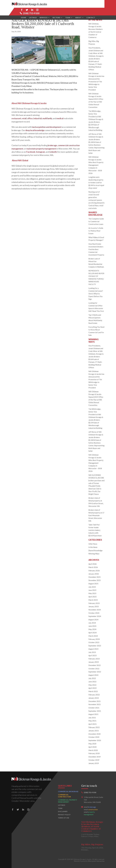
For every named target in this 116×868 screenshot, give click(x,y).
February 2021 (94, 727)
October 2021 (94, 708)
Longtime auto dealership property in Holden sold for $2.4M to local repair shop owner (96, 183)
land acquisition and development (47, 127)
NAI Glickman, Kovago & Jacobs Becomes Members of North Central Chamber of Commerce (92, 826)
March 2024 (93, 636)
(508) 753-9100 (96, 6)
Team (68, 10)
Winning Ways (94, 554)
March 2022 (93, 691)
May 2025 (92, 593)
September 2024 (95, 616)
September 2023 (95, 646)
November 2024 (95, 610)
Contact (91, 10)
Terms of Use (64, 818)
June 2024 (92, 626)
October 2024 (94, 613)
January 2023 (94, 662)
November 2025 (95, 580)
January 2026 (94, 574)
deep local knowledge (35, 130)
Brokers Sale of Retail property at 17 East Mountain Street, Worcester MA (96, 515)
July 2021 (92, 718)
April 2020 (92, 747)
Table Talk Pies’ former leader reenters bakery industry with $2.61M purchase (95, 530)
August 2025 (93, 584)
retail (24, 118)
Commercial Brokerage (68, 792)
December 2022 (95, 665)
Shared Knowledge (95, 550)
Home (24, 10)
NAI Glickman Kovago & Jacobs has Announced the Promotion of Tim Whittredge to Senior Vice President (96, 82)
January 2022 (94, 698)
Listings (33, 10)
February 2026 (94, 571)
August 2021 (93, 714)
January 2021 (94, 731)
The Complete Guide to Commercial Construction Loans (96, 221)
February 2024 (94, 639)
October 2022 (94, 669)
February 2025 (94, 603)
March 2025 (93, 600)
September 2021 (95, 711)
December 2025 (95, 577)
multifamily (47, 118)
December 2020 (95, 734)
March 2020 (93, 750)
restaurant (16, 118)
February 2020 (94, 753)
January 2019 (94, 763)
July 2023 (92, 652)
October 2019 (94, 760)
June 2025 (92, 590)
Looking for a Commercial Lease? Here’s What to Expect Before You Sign (96, 294)
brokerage (52, 145)
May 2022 (92, 685)
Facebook (31, 152)
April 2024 (92, 633)
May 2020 (92, 744)
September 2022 (95, 672)
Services (43, 10)
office (30, 118)
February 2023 (94, 659)
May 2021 (92, 721)
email (90, 807)
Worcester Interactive (96, 861)
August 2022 (93, 675)
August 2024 (93, 620)
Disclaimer (63, 812)
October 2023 (94, 642)
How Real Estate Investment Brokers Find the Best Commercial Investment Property (96, 249)
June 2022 (92, 682)
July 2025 (92, 587)
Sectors (56, 10)
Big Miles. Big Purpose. (92, 844)
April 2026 (92, 564)
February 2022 (94, 695)
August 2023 (93, 649)
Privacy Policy (64, 815)
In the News (93, 547)
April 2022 (92, 688)
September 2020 (95, 740)
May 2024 (92, 629)
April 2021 (92, 724)
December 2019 (95, 757)
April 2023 (92, 656)
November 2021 (95, 704)
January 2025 (94, 606)
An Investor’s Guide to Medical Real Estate (96, 231)
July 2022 (92, 678)
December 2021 (95, 701)
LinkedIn (53, 152)
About (78, 10)
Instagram (40, 152)
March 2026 (93, 567)
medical (60, 118)
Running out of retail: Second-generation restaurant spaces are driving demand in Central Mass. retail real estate (96, 200)
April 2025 (92, 597)
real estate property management (41, 149)
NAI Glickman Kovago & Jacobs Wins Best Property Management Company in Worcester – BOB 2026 (96, 165)
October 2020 (94, 737)
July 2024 (92, 623)
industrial (38, 118)
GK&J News (93, 544)
